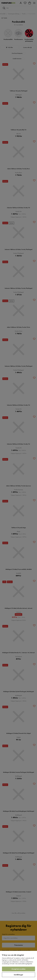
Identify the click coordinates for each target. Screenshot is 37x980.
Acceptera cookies (18, 969)
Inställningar (18, 975)
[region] (18, 965)
